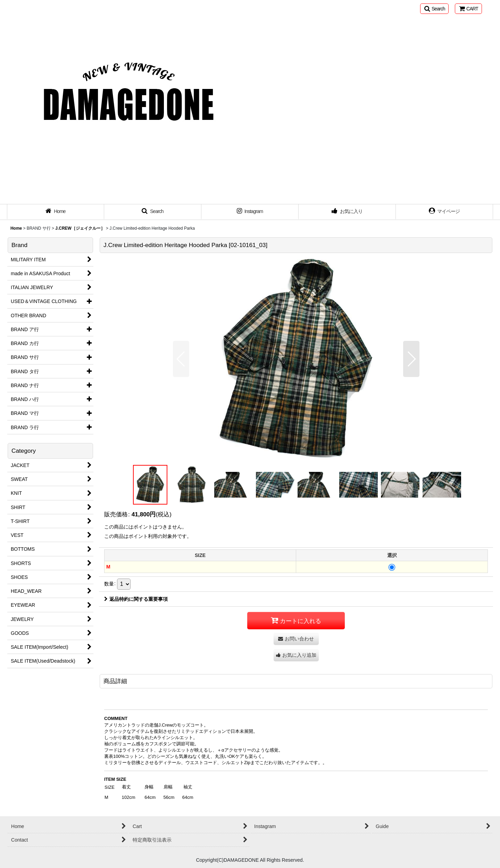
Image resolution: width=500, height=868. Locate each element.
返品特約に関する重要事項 (136, 599)
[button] (434, 9)
